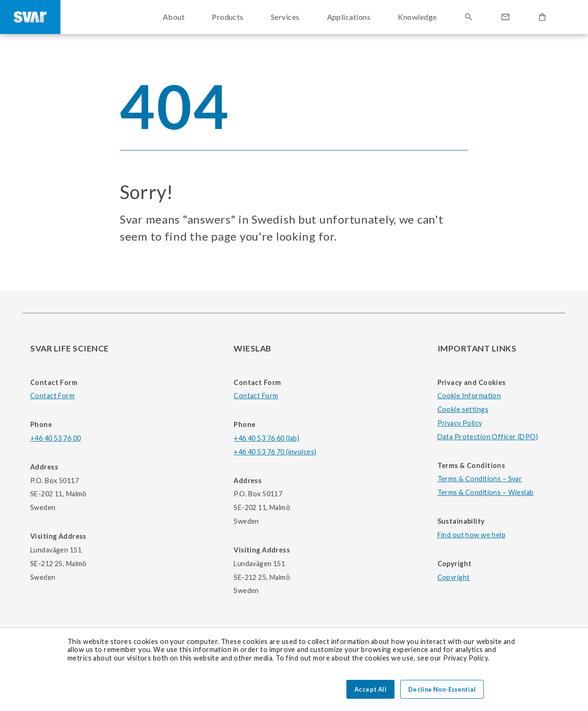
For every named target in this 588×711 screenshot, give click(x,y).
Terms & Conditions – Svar (480, 479)
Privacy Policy (460, 423)
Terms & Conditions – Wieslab (486, 492)
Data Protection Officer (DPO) (488, 437)
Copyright (454, 577)
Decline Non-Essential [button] (442, 689)
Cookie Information (469, 396)
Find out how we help (472, 535)
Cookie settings (463, 409)
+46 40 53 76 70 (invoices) (275, 452)
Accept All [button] (370, 689)
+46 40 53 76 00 (55, 438)
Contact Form (52, 396)
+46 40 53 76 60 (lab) (266, 438)
